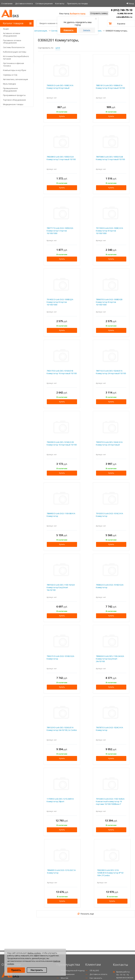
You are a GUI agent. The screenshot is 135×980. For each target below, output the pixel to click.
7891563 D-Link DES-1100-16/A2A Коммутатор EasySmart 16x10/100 (61, 587)
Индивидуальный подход (73, 970)
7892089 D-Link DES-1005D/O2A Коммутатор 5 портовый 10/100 (61, 158)
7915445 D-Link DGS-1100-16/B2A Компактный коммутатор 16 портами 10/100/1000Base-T (110, 801)
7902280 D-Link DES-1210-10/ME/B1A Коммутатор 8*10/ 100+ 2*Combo (110, 873)
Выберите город (78, 13)
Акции (6, 29)
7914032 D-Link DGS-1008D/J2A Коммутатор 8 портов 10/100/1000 (60, 302)
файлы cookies (34, 953)
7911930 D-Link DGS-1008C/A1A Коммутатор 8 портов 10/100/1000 (109, 231)
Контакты (60, 3)
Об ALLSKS (94, 970)
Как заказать (96, 978)
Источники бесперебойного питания (16, 58)
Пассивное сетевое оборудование (12, 42)
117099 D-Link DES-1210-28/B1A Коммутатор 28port (60, 800)
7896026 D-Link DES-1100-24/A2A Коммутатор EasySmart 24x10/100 (110, 659)
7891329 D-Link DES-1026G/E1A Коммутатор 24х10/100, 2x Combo (62, 729)
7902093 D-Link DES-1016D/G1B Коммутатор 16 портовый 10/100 (62, 443)
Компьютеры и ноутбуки (15, 70)
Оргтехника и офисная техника (13, 64)
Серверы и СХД (10, 75)
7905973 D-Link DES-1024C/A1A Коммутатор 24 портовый (109, 443)
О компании (7, 3)
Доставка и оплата (24, 3)
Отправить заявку (99, 13)
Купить (62, 116)
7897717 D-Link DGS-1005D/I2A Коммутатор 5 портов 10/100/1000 (60, 231)
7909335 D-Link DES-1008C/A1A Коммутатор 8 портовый (60, 87)
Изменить (69, 30)
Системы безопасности (14, 47)
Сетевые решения (44, 3)
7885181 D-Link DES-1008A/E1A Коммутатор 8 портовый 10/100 (110, 87)
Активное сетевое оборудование (12, 35)
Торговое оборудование (14, 100)
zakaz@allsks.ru (124, 17)
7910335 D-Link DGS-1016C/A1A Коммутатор (109, 515)
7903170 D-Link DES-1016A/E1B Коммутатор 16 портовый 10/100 (62, 372)
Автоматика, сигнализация (15, 79)
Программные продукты (14, 95)
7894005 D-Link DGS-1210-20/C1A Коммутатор (61, 871)
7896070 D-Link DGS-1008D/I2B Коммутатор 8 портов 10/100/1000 (109, 302)
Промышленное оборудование (10, 90)
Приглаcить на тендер (77, 3)
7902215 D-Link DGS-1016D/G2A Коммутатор (60, 657)
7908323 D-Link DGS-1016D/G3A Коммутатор (110, 586)
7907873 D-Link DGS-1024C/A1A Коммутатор (109, 729)
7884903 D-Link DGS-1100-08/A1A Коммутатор (61, 515)
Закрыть (87, 30)
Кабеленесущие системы (15, 52)
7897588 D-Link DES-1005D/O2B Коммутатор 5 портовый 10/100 (110, 158)
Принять (16, 970)
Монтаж (65, 978)
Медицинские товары (13, 104)
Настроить (37, 970)
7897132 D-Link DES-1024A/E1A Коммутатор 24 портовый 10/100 (111, 372)
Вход (131, 3)
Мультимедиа (9, 84)
